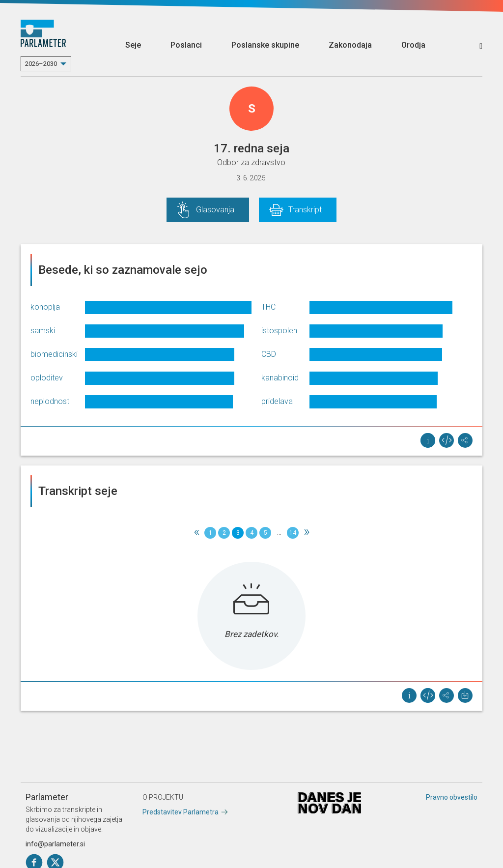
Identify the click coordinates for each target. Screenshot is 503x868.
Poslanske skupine (265, 45)
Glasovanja (215, 210)
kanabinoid (280, 378)
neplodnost (50, 401)
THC (268, 307)
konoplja (45, 307)
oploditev (47, 378)
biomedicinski (54, 354)
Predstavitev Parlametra (181, 812)
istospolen (279, 331)
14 (293, 533)
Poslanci (186, 45)
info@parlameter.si (55, 844)
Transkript (305, 210)
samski (43, 331)
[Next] (307, 533)
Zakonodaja (350, 45)
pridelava (277, 401)
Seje (133, 45)
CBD (269, 354)
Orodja (413, 45)
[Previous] (196, 533)
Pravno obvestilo (452, 797)
